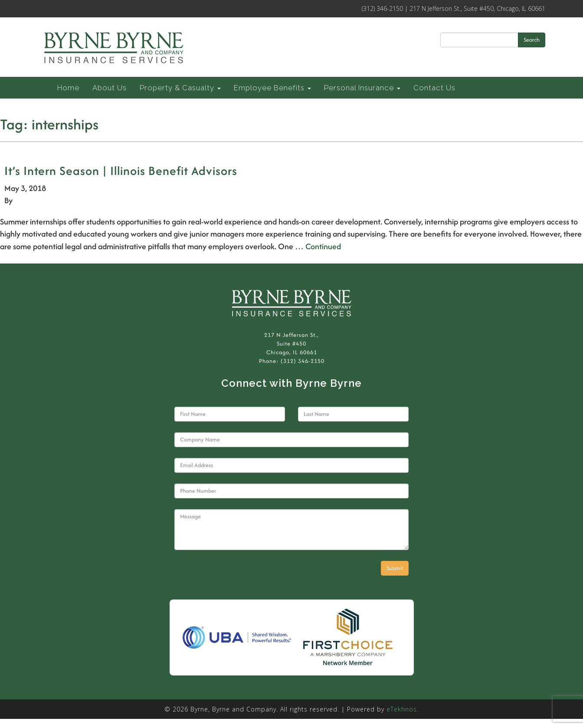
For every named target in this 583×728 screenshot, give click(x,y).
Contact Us (434, 88)
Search (532, 40)
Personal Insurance (362, 88)
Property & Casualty (180, 88)
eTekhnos (402, 709)
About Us (110, 88)
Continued (323, 246)
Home (68, 88)
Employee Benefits (272, 88)
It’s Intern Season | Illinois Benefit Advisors (121, 171)
